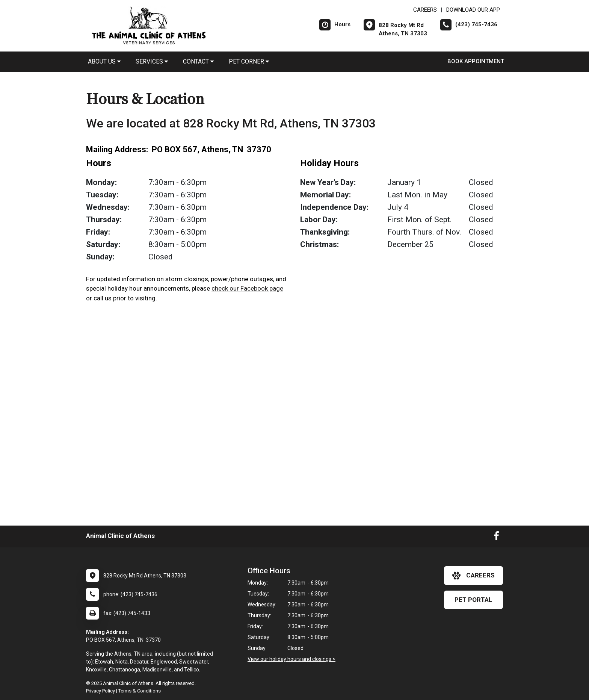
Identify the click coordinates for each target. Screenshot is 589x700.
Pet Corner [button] (249, 61)
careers (473, 576)
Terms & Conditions (140, 691)
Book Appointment (476, 61)
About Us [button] (104, 61)
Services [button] (152, 61)
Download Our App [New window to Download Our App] (473, 10)
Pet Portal (473, 600)
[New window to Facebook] (496, 538)
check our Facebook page (247, 288)
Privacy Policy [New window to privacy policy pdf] (100, 691)
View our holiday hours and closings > (291, 659)
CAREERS (425, 10)
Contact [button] (198, 61)
